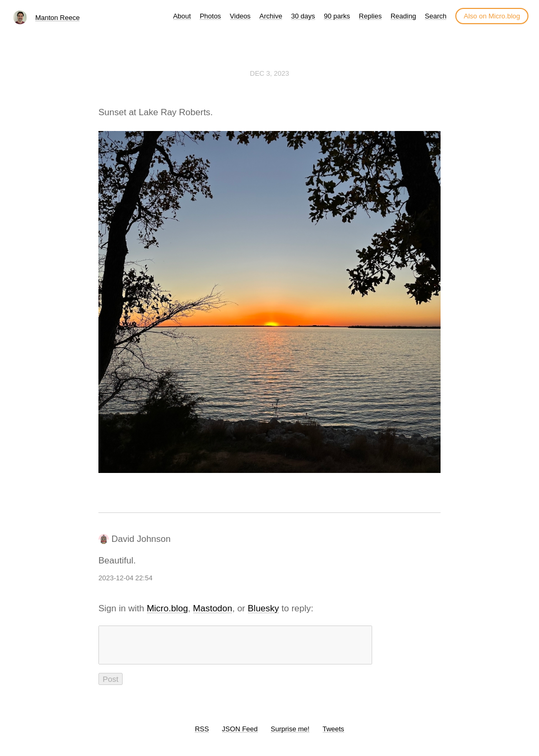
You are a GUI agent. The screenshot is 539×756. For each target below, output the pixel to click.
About (182, 16)
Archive (271, 16)
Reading (403, 16)
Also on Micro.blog (492, 16)
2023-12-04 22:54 (126, 578)
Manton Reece (58, 18)
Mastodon (213, 608)
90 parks (337, 16)
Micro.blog (167, 608)
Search (436, 16)
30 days (303, 16)
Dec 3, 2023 (269, 73)
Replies (370, 16)
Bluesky (264, 608)
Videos (241, 16)
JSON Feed (240, 735)
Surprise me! (290, 735)
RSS (202, 735)
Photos (210, 16)
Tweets (333, 735)
